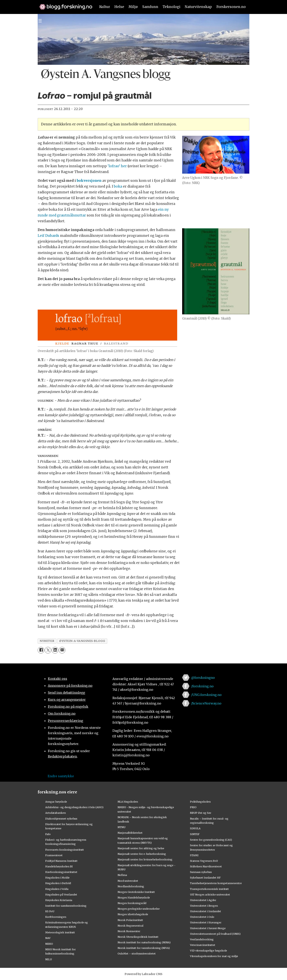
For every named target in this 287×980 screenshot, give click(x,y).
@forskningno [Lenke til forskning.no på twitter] (203, 678)
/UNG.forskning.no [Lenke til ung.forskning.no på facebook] (206, 695)
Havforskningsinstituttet (61, 872)
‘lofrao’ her (117, 166)
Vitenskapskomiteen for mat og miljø (214, 956)
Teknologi (172, 7)
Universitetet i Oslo (202, 917)
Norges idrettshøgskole (133, 914)
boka (118, 186)
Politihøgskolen (200, 802)
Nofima (122, 875)
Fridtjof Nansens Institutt (61, 861)
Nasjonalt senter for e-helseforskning (142, 854)
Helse (119, 7)
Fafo (48, 834)
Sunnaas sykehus (201, 872)
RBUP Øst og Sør (201, 813)
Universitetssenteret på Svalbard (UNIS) (215, 934)
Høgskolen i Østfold (58, 883)
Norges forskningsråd (132, 903)
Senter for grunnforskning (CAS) (211, 840)
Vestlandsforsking (202, 939)
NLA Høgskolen (128, 802)
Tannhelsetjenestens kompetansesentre (216, 883)
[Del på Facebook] (41, 650)
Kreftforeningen (56, 917)
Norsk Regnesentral (130, 926)
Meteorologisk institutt (60, 932)
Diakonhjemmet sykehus (61, 819)
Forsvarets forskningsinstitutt (65, 850)
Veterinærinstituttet (203, 945)
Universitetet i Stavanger (206, 922)
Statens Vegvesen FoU (204, 861)
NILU (49, 959)
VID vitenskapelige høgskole (208, 950)
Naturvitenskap (198, 7)
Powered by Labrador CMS (143, 974)
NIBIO (49, 944)
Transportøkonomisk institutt (209, 889)
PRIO (193, 807)
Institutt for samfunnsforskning (66, 906)
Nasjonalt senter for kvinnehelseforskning (145, 859)
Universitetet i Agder (203, 900)
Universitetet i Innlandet (205, 911)
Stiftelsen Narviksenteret (206, 866)
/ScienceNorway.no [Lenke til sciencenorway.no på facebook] (206, 703)
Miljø (133, 7)
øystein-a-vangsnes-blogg (82, 641)
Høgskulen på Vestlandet (61, 894)
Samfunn (150, 7)
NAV (48, 938)
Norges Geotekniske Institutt (136, 892)
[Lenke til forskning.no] (64, 5)
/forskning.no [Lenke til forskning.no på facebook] (202, 686)
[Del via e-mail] (62, 650)
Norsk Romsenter (129, 931)
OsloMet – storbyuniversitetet (137, 953)
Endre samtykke (61, 776)
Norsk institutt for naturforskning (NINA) (144, 942)
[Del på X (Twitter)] (48, 650)
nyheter (47, 641)
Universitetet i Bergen (204, 906)
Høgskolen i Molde (57, 878)
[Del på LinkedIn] (55, 650)
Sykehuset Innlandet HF (205, 878)
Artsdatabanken (56, 813)
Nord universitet (128, 881)
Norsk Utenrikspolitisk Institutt (138, 937)
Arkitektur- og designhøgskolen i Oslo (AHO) (74, 807)
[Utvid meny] (40, 21)
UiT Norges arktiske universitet (210, 894)
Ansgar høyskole (56, 802)
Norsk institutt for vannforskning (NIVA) (144, 948)
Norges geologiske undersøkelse (139, 909)
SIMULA (195, 828)
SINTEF (195, 834)
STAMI (194, 855)
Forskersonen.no (231, 7)
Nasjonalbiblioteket (130, 833)
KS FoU (50, 911)
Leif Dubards (48, 236)
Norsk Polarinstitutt (130, 920)
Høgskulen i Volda (57, 889)
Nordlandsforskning (131, 886)
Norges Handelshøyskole (134, 897)
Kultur (105, 7)
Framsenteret (54, 855)
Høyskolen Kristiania (59, 900)
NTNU (121, 827)
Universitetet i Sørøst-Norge (208, 928)
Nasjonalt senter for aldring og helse (141, 848)
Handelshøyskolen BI (59, 866)
